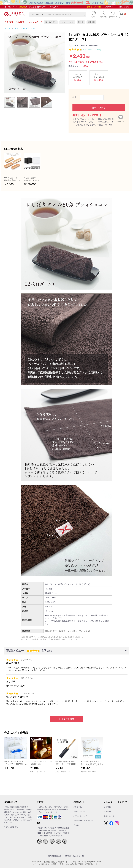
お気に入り (121, 121)
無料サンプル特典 (94, 7)
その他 (76, 825)
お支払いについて (80, 816)
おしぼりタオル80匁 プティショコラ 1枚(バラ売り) (67, 631)
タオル (17, 28)
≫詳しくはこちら (11, 827)
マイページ (108, 812)
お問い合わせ (124, 7)
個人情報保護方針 (55, 856)
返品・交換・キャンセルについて (86, 821)
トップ (7, 28)
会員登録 (23, 7)
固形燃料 (91, 22)
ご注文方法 (78, 807)
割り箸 (81, 22)
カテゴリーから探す (15, 22)
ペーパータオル (67, 22)
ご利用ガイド (110, 7)
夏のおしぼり (51, 22)
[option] (34, 63)
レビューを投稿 (67, 719)
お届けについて (79, 812)
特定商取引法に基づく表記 (75, 856)
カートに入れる (99, 108)
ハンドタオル (29, 28)
